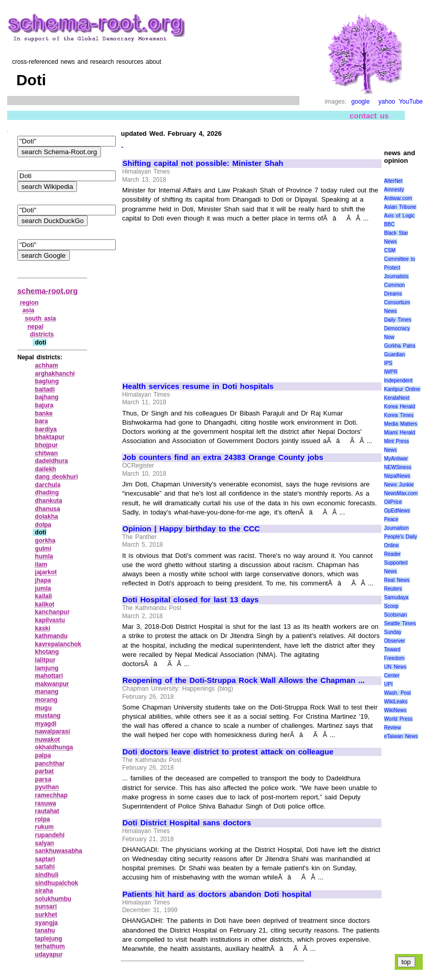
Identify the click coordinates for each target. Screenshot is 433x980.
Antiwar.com (398, 198)
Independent (398, 381)
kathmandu (52, 636)
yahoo (387, 102)
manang (47, 692)
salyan (45, 843)
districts (42, 334)
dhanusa (48, 509)
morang (46, 700)
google (361, 102)
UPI (388, 684)
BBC (389, 224)
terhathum (50, 946)
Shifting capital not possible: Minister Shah (203, 163)
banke (44, 413)
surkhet (46, 915)
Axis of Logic (399, 216)
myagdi (46, 724)
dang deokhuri (57, 477)
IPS (388, 363)
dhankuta (49, 501)
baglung (47, 381)
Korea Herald (400, 407)
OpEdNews (397, 511)
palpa (43, 755)
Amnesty (394, 190)
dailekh (46, 469)
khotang (47, 652)
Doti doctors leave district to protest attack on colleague (228, 752)
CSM (390, 250)
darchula (48, 485)
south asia (41, 318)
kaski (43, 628)
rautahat (47, 811)
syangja (47, 923)
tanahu (45, 930)
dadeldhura (52, 461)
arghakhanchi (55, 374)
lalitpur (45, 660)
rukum (45, 827)
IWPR (391, 372)
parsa (43, 779)
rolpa (43, 819)
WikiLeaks (396, 702)
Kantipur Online (402, 389)
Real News (397, 580)
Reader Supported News (396, 563)
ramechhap (52, 795)
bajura (44, 405)
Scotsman (395, 615)
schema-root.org (47, 291)
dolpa (43, 525)
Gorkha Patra (400, 346)
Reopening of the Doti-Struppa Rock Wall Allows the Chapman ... (244, 680)
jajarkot (46, 572)
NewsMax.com (401, 493)
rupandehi (50, 835)
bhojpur (47, 445)
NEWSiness (398, 467)
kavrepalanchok (58, 644)
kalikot (45, 604)
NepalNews (397, 476)
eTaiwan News (401, 736)
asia (28, 310)
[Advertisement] (208, 298)
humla (44, 556)
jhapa (43, 580)
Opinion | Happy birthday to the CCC (191, 529)
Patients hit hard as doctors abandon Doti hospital (217, 894)
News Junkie (399, 485)
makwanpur (52, 684)
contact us (370, 116)
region (29, 303)
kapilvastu (50, 620)
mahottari (49, 676)
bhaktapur (50, 437)
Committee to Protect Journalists (400, 268)
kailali (44, 596)
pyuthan (47, 787)
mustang (48, 716)
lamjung (47, 668)
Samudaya (396, 597)
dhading (47, 493)
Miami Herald (400, 433)
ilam (41, 565)
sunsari (46, 906)
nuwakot (48, 740)
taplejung (49, 939)
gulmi (43, 549)
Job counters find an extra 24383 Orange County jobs (223, 457)
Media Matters (401, 424)
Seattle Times (400, 623)
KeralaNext (397, 398)
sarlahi (45, 867)
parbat (45, 771)
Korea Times (399, 415)
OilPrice (393, 502)
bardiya (46, 429)
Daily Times (398, 320)
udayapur (49, 954)
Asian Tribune (400, 207)
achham (47, 365)
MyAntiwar (396, 459)
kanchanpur (53, 612)
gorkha (45, 541)
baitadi (45, 389)
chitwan (47, 453)
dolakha (47, 517)
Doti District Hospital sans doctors (187, 823)
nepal (35, 327)
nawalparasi (53, 731)
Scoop (391, 606)
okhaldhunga (54, 747)
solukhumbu (53, 899)
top (406, 962)
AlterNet (393, 181)
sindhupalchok (57, 883)
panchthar (50, 764)
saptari (45, 859)
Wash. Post (397, 693)
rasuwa (46, 803)
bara (42, 421)
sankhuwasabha (59, 851)
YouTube (411, 102)
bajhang (47, 397)
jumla (43, 589)
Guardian (394, 354)
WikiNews (395, 710)
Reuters (393, 589)
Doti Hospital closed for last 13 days (190, 600)
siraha (44, 891)
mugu (44, 708)
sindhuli (47, 875)
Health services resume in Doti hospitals (198, 386)
